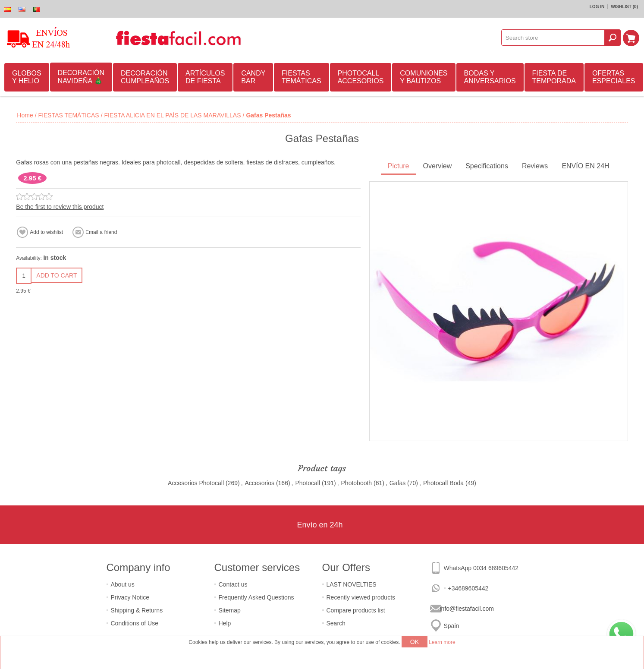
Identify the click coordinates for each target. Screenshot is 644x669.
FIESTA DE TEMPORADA (554, 77)
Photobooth (357, 483)
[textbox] (553, 38)
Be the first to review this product (60, 207)
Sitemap (230, 610)
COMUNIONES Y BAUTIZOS (424, 77)
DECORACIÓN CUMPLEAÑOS (145, 77)
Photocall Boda (443, 483)
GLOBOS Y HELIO (27, 77)
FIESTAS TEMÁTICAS (302, 77)
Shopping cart (631, 38)
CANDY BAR (253, 77)
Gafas (397, 483)
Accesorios (260, 483)
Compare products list (356, 610)
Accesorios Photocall (196, 483)
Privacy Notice (130, 597)
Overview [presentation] (438, 166)
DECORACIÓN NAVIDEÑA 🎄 (81, 77)
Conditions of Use (135, 623)
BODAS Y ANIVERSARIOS (490, 77)
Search (336, 623)
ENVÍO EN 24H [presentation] (585, 166)
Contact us (233, 584)
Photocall (308, 483)
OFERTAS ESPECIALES (614, 77)
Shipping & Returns (137, 610)
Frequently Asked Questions (256, 597)
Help (225, 623)
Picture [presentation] (399, 166)
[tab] (399, 167)
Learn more (442, 642)
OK (415, 642)
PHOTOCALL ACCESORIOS (361, 77)
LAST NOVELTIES (352, 584)
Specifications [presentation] (487, 166)
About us (123, 584)
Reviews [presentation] (535, 166)
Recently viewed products (361, 597)
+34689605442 (468, 588)
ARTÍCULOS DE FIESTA (205, 77)
